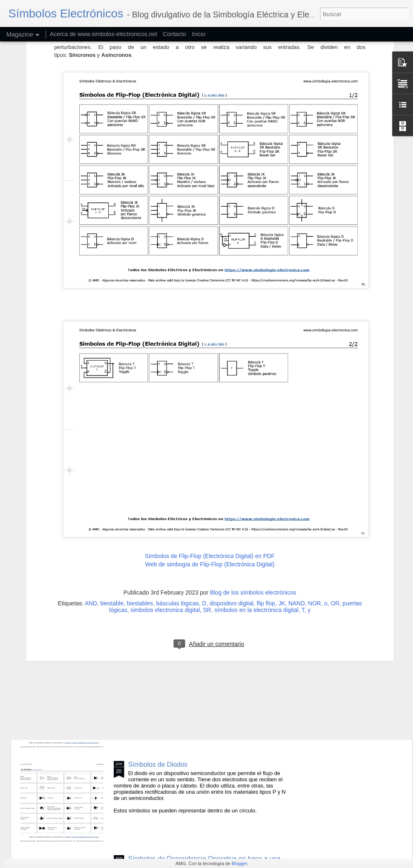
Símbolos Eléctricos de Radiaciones (181, 576)
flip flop (266, 516)
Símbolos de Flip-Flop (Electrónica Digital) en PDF (210, 469)
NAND (297, 516)
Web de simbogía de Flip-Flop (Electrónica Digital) (210, 477)
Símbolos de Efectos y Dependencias (183, 670)
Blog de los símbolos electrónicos (253, 505)
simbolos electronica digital (165, 522)
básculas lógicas (177, 516)
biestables (140, 516)
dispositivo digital (232, 516)
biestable (112, 516)
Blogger (239, 863)
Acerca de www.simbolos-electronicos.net (103, 34)
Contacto (174, 34)
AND (91, 516)
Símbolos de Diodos (158, 764)
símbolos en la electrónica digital (257, 522)
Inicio (199, 34)
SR (207, 522)
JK (282, 516)
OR (335, 516)
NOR (314, 516)
